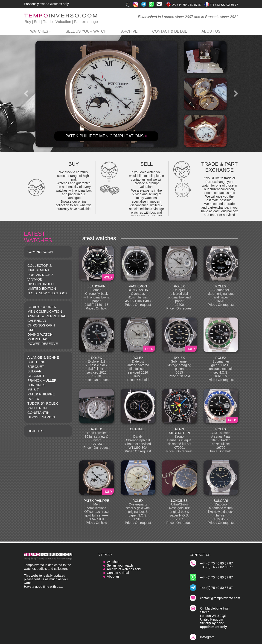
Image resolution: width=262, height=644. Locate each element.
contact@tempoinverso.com (220, 598)
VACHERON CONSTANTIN (38, 410)
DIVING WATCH (40, 334)
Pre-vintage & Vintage (41, 277)
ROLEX (33, 399)
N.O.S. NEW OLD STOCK (48, 293)
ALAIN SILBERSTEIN (179, 431)
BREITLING (36, 362)
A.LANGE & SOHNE (43, 357)
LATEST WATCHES (38, 237)
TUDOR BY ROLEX (43, 403)
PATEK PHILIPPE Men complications (106, 136)
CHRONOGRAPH (41, 325)
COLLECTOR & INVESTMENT (40, 268)
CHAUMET (36, 376)
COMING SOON (40, 252)
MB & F (33, 390)
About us (113, 576)
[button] (26, 94)
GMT (31, 330)
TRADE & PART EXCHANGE (219, 167)
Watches (113, 562)
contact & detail (169, 31)
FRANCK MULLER (42, 380)
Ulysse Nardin (41, 417)
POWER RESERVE (43, 344)
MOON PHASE (39, 339)
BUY (74, 164)
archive (129, 31)
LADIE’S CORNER (42, 307)
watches (39, 31)
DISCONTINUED (41, 284)
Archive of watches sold (124, 569)
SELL (147, 164)
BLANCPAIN (96, 286)
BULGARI (35, 371)
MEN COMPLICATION (45, 311)
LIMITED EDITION (42, 288)
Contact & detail (118, 573)
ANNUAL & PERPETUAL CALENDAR (47, 318)
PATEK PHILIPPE (41, 394)
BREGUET (36, 367)
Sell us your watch (86, 31)
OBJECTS (35, 431)
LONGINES (36, 385)
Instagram (207, 637)
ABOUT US (211, 31)
